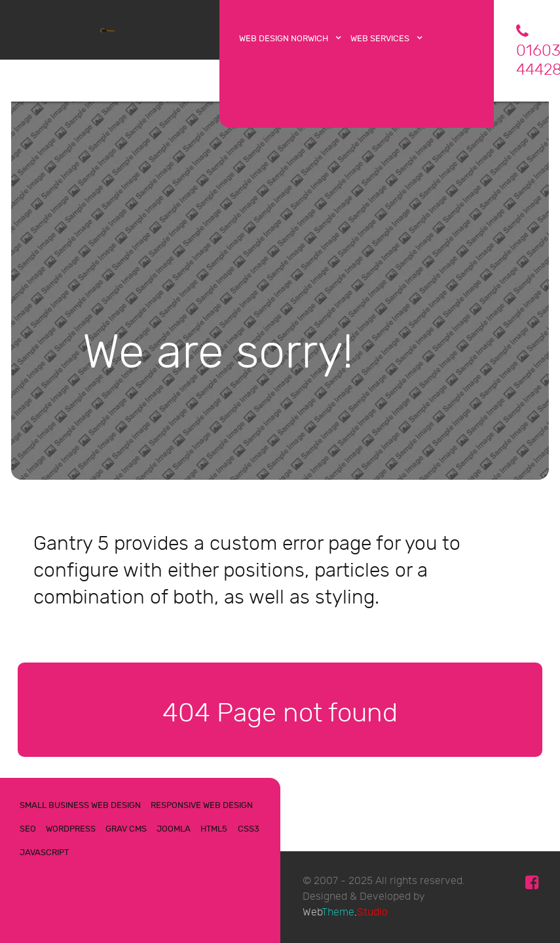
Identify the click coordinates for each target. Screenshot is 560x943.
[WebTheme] (110, 29)
